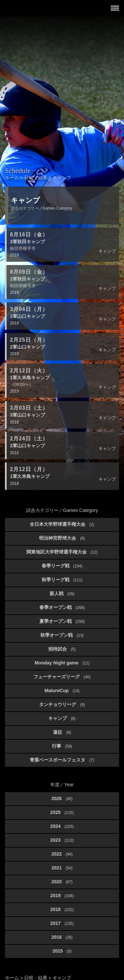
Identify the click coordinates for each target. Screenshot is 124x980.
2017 (62, 923)
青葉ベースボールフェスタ (62, 760)
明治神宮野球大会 (62, 538)
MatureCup (62, 691)
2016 (62, 937)
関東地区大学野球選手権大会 (62, 552)
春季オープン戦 (62, 607)
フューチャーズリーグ (62, 677)
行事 (62, 746)
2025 (62, 812)
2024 (62, 826)
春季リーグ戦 (62, 566)
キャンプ (62, 718)
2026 (62, 798)
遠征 (62, 732)
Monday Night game (62, 663)
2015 (62, 951)
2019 (62, 896)
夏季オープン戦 (62, 621)
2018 (62, 909)
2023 (62, 840)
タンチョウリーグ (62, 704)
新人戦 (62, 593)
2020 (62, 882)
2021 (62, 868)
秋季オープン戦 (62, 635)
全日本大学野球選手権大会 (62, 524)
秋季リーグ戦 (62, 580)
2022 (62, 854)
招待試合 (62, 649)
